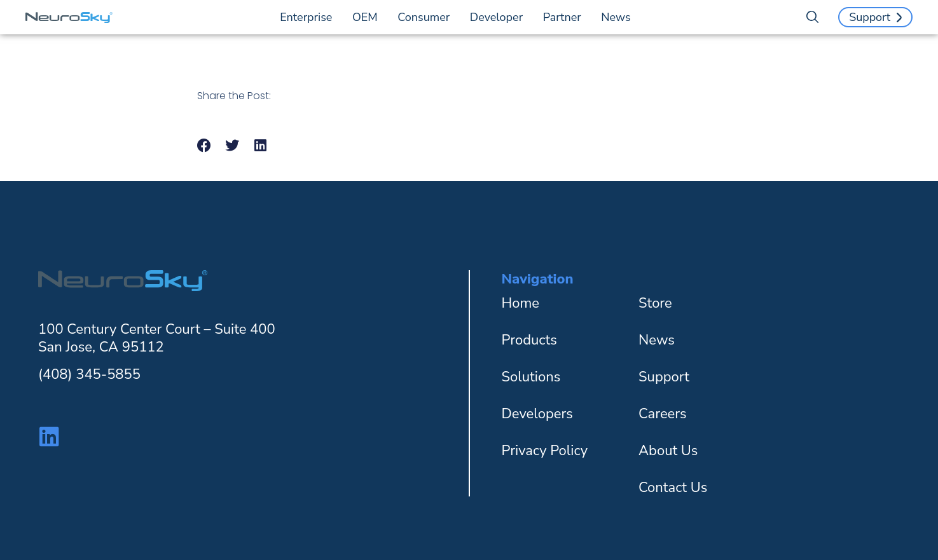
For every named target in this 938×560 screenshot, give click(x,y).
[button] (204, 146)
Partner (565, 17)
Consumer (427, 17)
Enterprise (309, 17)
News (616, 17)
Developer (500, 17)
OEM (368, 17)
